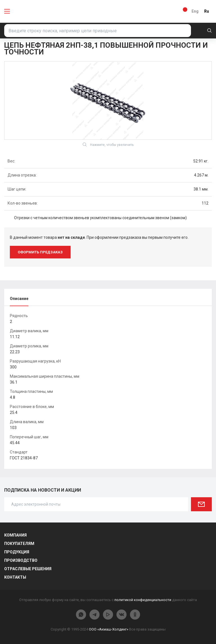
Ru (207, 11)
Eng (195, 11)
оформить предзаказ (40, 252)
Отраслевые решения (28, 569)
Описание (19, 299)
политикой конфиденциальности (143, 600)
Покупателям (19, 544)
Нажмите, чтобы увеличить (108, 145)
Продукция (17, 552)
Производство (21, 560)
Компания (15, 535)
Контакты (15, 577)
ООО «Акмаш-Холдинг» (109, 629)
